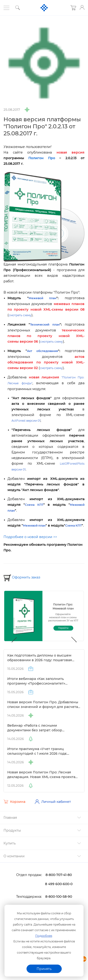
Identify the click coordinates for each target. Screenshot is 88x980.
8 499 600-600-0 (59, 884)
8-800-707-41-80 (59, 875)
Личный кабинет (53, 802)
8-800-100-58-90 (59, 897)
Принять (44, 969)
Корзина (14, 802)
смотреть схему (20, 315)
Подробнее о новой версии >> (30, 537)
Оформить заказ (26, 577)
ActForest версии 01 (26, 421)
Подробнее (44, 936)
